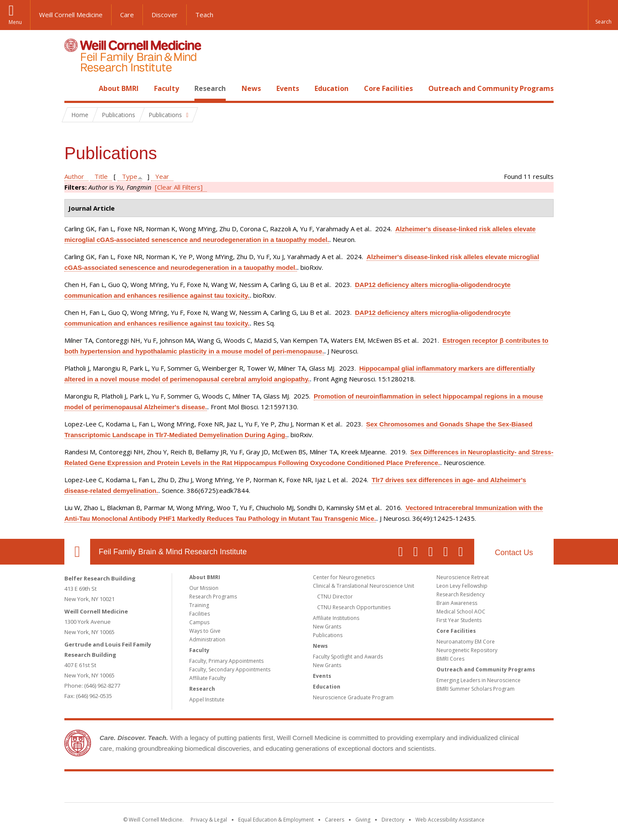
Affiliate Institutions (336, 618)
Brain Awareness (457, 603)
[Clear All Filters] (179, 187)
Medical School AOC (461, 612)
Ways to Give (205, 631)
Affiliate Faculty (208, 678)
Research (210, 88)
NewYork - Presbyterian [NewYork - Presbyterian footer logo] (381, 789)
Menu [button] (15, 22)
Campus (199, 622)
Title (101, 176)
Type (130, 176)
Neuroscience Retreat (463, 577)
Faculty (167, 88)
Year (162, 176)
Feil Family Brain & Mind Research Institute (173, 552)
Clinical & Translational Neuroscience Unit (364, 586)
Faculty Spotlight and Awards (348, 657)
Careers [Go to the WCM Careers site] (335, 820)
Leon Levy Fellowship (462, 586)
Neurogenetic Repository (467, 650)
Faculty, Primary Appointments (226, 661)
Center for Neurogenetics (344, 577)
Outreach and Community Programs (491, 88)
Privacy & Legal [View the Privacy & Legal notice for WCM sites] (209, 820)
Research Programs (213, 597)
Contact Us (514, 553)
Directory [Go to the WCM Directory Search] (393, 820)
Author (74, 176)
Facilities (200, 614)
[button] (603, 15)
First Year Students (459, 620)
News (251, 88)
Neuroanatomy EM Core (466, 642)
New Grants (327, 627)
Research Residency (460, 594)
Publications (328, 635)
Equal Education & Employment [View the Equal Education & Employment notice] (276, 820)
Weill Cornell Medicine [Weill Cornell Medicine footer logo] (246, 789)
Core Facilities (388, 88)
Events (288, 88)
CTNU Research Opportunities (354, 607)
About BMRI (119, 88)
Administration (207, 639)
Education (332, 88)
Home (74, 88)
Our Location (77, 552)
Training (199, 605)
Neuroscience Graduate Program (353, 697)
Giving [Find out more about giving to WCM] (363, 820)
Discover (165, 15)
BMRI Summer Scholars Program (476, 689)
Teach (204, 15)
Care (127, 15)
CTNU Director (335, 597)
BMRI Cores (450, 659)
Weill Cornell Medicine (71, 15)
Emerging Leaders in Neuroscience (479, 680)
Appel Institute (207, 699)
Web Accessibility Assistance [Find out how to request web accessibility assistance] (450, 820)
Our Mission (204, 588)
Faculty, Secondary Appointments (230, 669)
